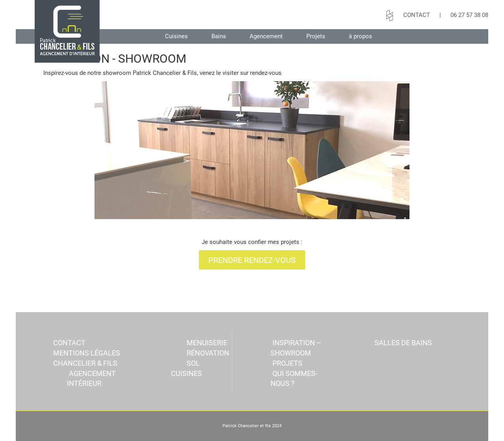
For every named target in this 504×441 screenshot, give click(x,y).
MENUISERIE (207, 343)
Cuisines (176, 36)
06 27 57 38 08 (469, 15)
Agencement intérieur (91, 379)
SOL (193, 363)
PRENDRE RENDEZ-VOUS (252, 260)
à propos (360, 36)
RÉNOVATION (208, 353)
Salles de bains (403, 343)
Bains (219, 36)
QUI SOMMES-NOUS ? (294, 379)
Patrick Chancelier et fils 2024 (252, 426)
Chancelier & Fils (85, 363)
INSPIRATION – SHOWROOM (296, 348)
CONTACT (417, 15)
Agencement (266, 36)
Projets (316, 36)
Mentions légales (87, 353)
